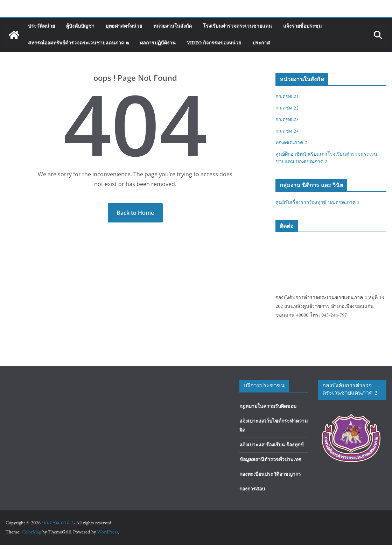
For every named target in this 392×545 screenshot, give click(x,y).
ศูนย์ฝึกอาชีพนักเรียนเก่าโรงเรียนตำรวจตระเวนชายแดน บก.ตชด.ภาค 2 (326, 158)
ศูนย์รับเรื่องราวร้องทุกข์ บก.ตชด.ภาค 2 (317, 203)
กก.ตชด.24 (287, 131)
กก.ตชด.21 (287, 97)
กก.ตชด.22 (287, 108)
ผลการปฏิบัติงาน (158, 43)
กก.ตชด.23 (287, 120)
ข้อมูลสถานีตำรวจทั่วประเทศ (270, 460)
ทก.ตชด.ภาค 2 (291, 143)
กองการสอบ (252, 489)
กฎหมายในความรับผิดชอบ (268, 407)
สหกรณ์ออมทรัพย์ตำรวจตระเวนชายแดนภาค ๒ (78, 43)
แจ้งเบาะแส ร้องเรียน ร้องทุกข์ (272, 445)
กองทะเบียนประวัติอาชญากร (270, 475)
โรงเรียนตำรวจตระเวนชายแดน (237, 26)
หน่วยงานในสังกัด (173, 26)
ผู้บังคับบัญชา (80, 26)
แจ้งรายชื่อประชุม (302, 26)
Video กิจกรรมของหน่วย (214, 43)
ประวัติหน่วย (41, 26)
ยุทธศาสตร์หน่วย (124, 26)
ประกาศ (261, 43)
